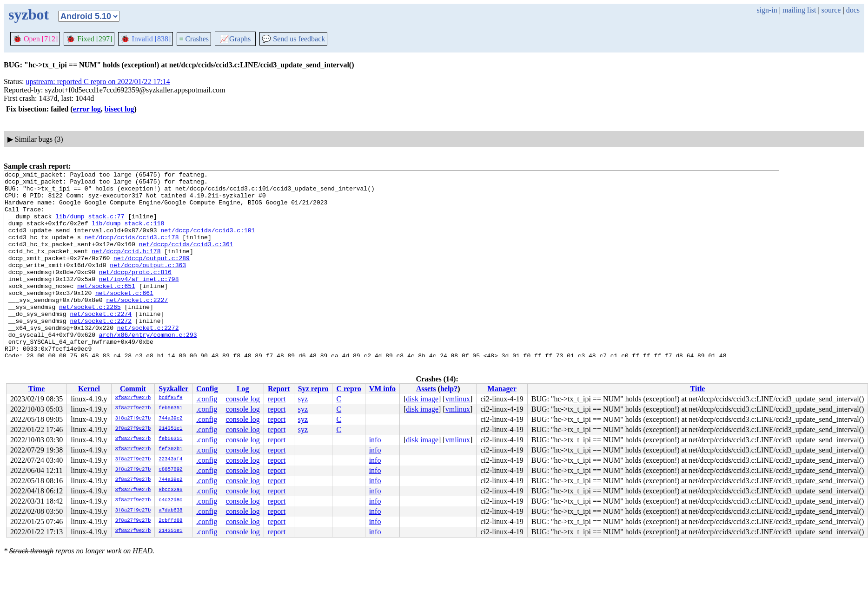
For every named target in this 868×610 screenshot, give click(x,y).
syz (303, 399)
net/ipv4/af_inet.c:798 (139, 301)
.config (207, 399)
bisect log (119, 109)
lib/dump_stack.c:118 (128, 234)
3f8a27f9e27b (133, 398)
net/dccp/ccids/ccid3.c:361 (186, 259)
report (277, 399)
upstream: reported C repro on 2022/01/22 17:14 (98, 82)
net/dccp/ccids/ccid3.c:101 (208, 243)
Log (243, 389)
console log (243, 399)
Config (207, 389)
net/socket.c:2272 (101, 351)
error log (87, 109)
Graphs (235, 39)
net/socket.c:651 (106, 309)
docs (853, 10)
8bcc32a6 (170, 490)
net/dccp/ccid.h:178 (126, 268)
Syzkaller (173, 389)
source (831, 10)
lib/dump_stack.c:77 (90, 226)
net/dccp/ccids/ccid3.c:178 (132, 251)
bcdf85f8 (170, 398)
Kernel (89, 389)
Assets (426, 389)
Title (698, 389)
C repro (348, 389)
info (375, 440)
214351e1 (170, 429)
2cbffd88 (170, 521)
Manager (502, 389)
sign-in (767, 10)
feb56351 (170, 408)
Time (36, 389)
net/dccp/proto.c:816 (135, 293)
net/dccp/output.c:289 (152, 276)
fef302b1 (170, 449)
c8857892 (170, 470)
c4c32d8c (170, 500)
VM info (382, 389)
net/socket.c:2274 (101, 343)
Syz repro (313, 389)
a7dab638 (170, 511)
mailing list (799, 10)
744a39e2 (170, 419)
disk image (422, 399)
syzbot (29, 14)
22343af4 (170, 459)
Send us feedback (293, 39)
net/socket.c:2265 (90, 335)
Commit (133, 389)
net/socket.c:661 (124, 318)
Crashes (194, 39)
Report (279, 389)
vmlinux (458, 399)
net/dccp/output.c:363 (148, 284)
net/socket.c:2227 (137, 326)
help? (449, 389)
